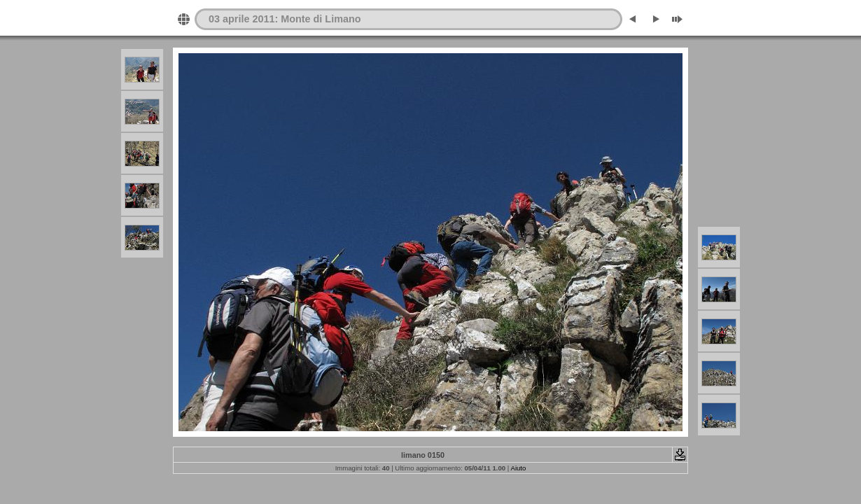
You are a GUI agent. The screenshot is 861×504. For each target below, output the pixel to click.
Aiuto (518, 468)
